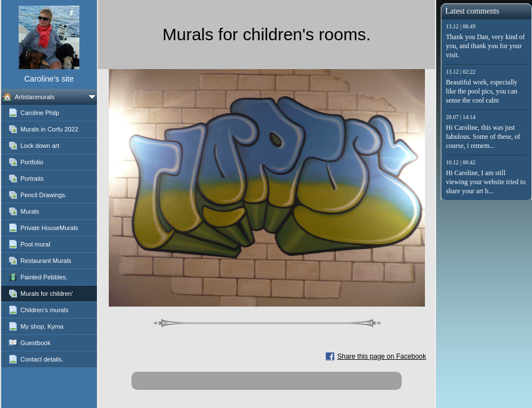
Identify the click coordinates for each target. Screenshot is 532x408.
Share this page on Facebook (382, 356)
